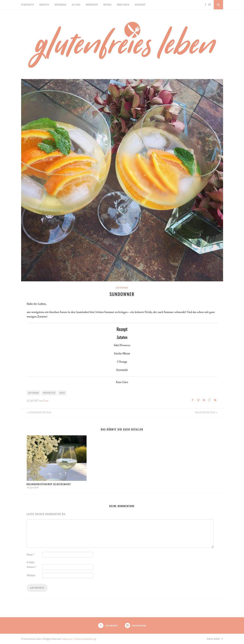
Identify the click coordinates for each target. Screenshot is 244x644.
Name (31, 555)
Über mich (123, 5)
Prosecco (49, 393)
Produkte (92, 5)
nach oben (215, 639)
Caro (46, 401)
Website (31, 575)
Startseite (28, 5)
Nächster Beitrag (206, 412)
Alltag (76, 5)
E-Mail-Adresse (32, 565)
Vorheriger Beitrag (39, 412)
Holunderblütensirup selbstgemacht (49, 484)
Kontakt (140, 5)
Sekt (62, 393)
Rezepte (44, 5)
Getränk (34, 393)
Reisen (107, 5)
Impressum (67, 639)
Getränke (60, 5)
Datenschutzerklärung (85, 639)
